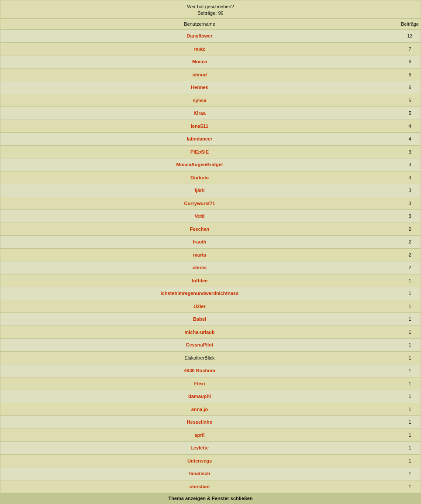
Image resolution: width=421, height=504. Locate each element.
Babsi (200, 319)
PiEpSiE (200, 152)
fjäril (199, 190)
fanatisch (200, 473)
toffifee (200, 281)
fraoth (199, 242)
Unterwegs (200, 461)
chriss (200, 267)
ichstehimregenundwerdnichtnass (200, 293)
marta (200, 255)
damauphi (200, 396)
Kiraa (200, 113)
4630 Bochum (200, 370)
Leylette (200, 448)
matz (199, 49)
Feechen (200, 229)
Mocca (200, 62)
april (199, 435)
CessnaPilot (200, 345)
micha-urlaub (199, 332)
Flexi (199, 384)
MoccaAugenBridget (200, 165)
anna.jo (200, 409)
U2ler (200, 306)
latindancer (200, 139)
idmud (200, 75)
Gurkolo (200, 178)
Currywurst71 (200, 203)
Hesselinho (200, 422)
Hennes (200, 87)
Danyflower (199, 36)
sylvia (200, 100)
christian (200, 487)
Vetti (199, 216)
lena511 (200, 126)
